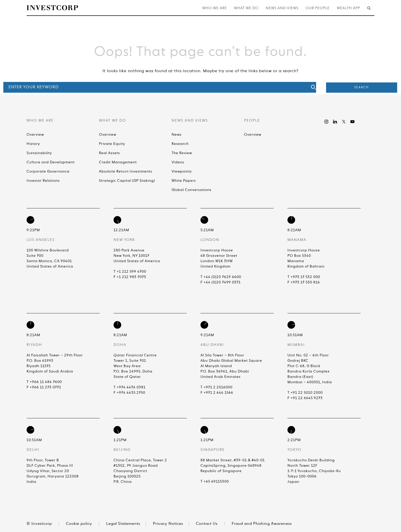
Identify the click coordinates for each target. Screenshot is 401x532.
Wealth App (348, 8)
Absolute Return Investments (126, 172)
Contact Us (207, 524)
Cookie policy (79, 524)
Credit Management (118, 162)
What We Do (246, 8)
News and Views (282, 8)
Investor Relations (43, 181)
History (33, 144)
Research (180, 144)
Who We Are (215, 8)
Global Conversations (192, 190)
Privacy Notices (168, 524)
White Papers (184, 181)
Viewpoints (182, 172)
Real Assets (109, 153)
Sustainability (39, 153)
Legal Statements (123, 524)
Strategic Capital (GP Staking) (127, 181)
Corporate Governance (48, 172)
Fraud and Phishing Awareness (262, 524)
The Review (182, 153)
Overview (35, 135)
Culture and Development (51, 162)
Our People (318, 8)
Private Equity (112, 144)
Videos (178, 162)
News (177, 135)
